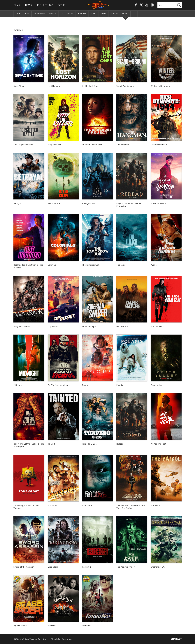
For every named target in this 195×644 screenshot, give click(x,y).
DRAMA (94, 14)
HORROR (53, 14)
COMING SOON (39, 14)
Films (17, 5)
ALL (134, 14)
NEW (27, 14)
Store (62, 5)
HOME (18, 14)
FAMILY (104, 14)
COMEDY (114, 14)
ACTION (125, 14)
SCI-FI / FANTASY (67, 14)
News (28, 5)
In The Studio (45, 5)
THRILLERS (82, 14)
